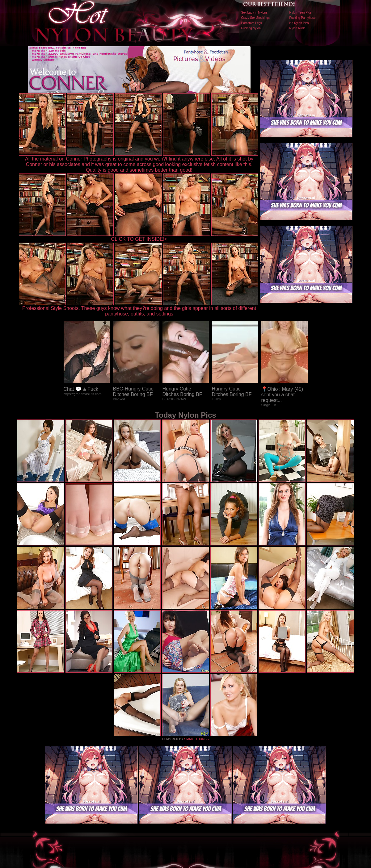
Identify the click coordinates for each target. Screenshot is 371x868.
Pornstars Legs (252, 23)
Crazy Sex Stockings (255, 18)
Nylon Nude (297, 28)
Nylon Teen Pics (301, 13)
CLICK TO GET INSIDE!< (139, 239)
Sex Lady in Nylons (255, 13)
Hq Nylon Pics (299, 23)
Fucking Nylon (251, 28)
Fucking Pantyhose (303, 18)
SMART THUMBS (196, 739)
